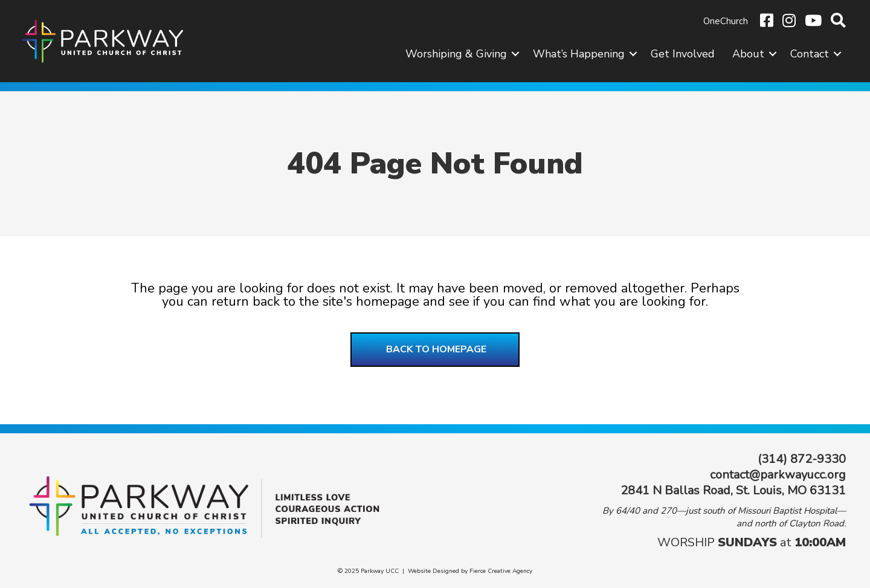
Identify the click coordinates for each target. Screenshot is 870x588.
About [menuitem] (748, 54)
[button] (515, 54)
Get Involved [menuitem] (683, 54)
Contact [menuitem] (810, 54)
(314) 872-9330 (802, 459)
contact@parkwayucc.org (778, 475)
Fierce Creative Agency (501, 571)
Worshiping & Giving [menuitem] (456, 54)
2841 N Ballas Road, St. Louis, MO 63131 (733, 490)
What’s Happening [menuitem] (579, 54)
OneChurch (726, 21)
